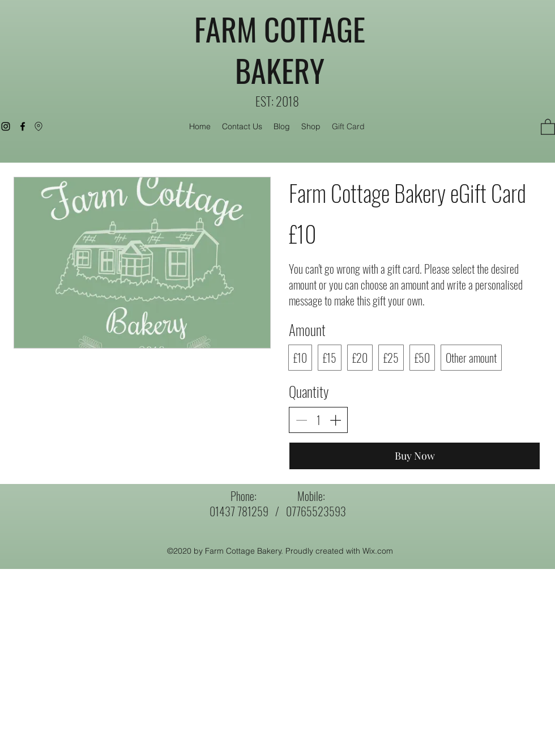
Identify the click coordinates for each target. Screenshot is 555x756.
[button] (548, 126)
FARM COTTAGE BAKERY (280, 50)
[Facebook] (23, 126)
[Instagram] (6, 126)
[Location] (38, 126)
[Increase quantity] (335, 420)
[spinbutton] (318, 420)
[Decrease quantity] (301, 420)
